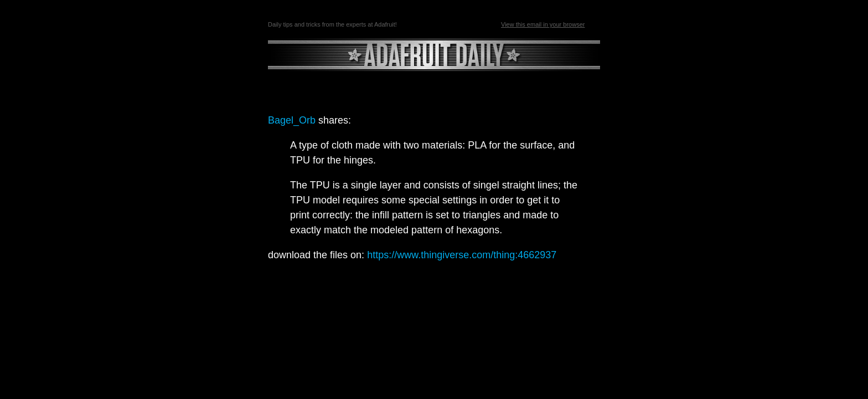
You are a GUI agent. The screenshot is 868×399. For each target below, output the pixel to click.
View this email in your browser (543, 24)
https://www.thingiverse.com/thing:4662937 (462, 255)
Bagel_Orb (292, 120)
